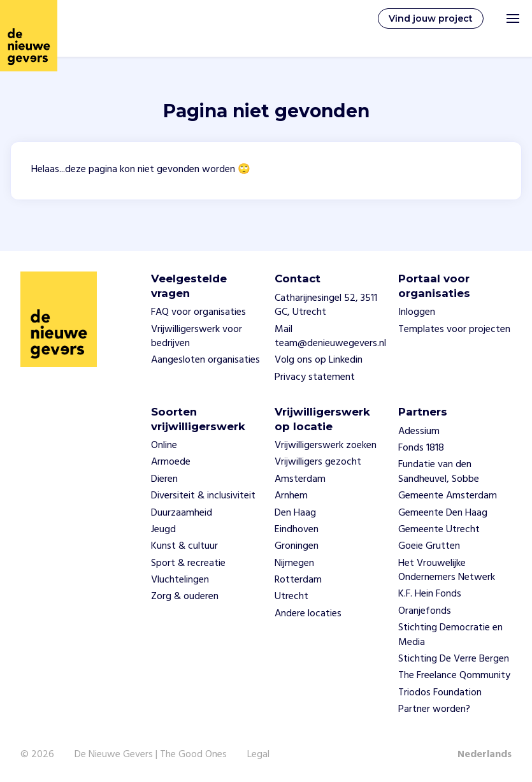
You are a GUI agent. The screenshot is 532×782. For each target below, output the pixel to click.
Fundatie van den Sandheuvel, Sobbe (439, 472)
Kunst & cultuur (184, 546)
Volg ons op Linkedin (319, 360)
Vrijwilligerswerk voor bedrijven (197, 337)
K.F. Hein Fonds (430, 594)
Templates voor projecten (454, 329)
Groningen (297, 546)
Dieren (164, 479)
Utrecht (291, 597)
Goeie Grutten (429, 546)
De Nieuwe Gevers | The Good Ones (151, 755)
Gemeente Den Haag (443, 513)
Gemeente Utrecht (439, 530)
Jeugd (163, 530)
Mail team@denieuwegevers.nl (330, 337)
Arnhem (291, 496)
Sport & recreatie (188, 563)
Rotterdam (298, 580)
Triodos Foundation (440, 693)
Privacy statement (315, 377)
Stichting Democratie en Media (450, 635)
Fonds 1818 (421, 448)
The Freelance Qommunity (454, 676)
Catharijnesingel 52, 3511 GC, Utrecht (326, 305)
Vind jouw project (431, 18)
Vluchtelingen (180, 580)
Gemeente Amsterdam (448, 496)
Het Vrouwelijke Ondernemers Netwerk (447, 570)
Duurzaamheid (182, 513)
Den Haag (295, 513)
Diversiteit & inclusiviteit (203, 496)
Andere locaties (308, 614)
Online (164, 445)
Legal (258, 755)
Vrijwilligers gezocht (318, 462)
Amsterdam (300, 479)
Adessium (419, 431)
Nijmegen (294, 563)
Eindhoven (297, 530)
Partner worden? (434, 709)
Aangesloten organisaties (205, 360)
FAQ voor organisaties (198, 312)
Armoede (171, 462)
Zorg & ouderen (185, 597)
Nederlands (485, 755)
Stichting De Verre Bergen (454, 659)
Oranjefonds (425, 611)
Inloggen (417, 312)
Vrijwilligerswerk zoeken (326, 445)
